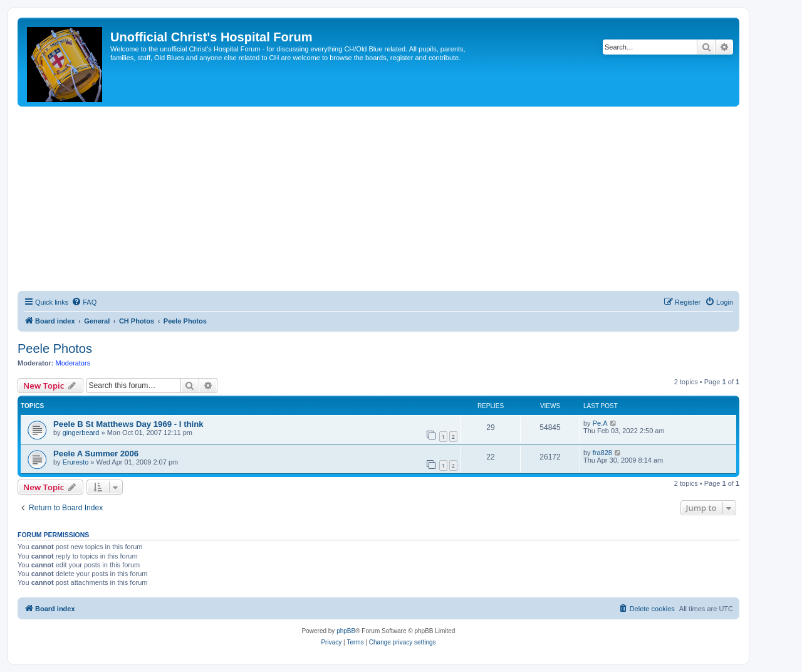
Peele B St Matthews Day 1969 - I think (128, 424)
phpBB (346, 631)
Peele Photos (55, 349)
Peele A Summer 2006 (96, 454)
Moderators (73, 363)
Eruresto (76, 462)
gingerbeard (81, 433)
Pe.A (600, 423)
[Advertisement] (378, 201)
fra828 (602, 453)
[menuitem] (84, 302)
